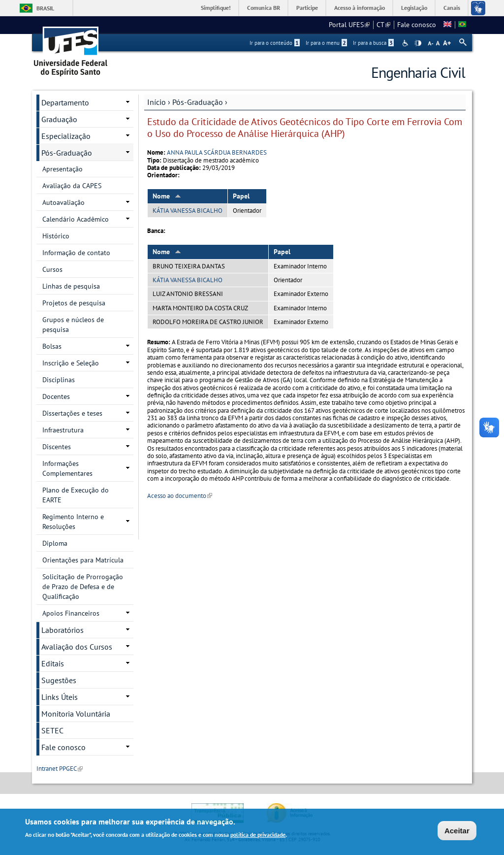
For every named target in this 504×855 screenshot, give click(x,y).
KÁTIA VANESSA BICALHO (188, 211)
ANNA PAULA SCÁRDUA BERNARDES (217, 152)
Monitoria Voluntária (76, 714)
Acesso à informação (360, 8)
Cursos (52, 269)
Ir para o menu (326, 43)
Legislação (414, 8)
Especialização (66, 136)
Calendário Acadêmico (76, 219)
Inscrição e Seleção (71, 363)
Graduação (59, 119)
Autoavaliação (63, 202)
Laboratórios (63, 630)
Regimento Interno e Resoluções (73, 522)
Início (157, 102)
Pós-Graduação (198, 102)
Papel (241, 196)
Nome (167, 196)
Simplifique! (216, 8)
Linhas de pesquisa (71, 286)
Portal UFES (349, 25)
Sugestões (59, 680)
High (418, 43)
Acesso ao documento (180, 496)
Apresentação (63, 169)
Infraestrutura (63, 430)
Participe (307, 8)
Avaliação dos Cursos (77, 647)
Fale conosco (417, 25)
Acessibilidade (406, 43)
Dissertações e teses (72, 413)
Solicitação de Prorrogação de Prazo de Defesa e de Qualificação (83, 587)
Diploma (55, 543)
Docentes (56, 396)
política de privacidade (258, 836)
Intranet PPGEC (60, 769)
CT (383, 25)
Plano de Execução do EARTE (76, 495)
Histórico (56, 236)
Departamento (65, 102)
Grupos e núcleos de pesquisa (73, 325)
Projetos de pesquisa (74, 303)
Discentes (57, 447)
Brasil (45, 8)
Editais (53, 663)
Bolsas (52, 346)
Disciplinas (59, 380)
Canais (452, 8)
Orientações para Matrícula (83, 560)
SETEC (52, 730)
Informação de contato (76, 253)
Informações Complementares (67, 468)
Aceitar (457, 832)
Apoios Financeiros (71, 613)
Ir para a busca (373, 43)
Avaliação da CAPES (72, 186)
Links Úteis (60, 697)
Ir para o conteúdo (275, 43)
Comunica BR (264, 8)
